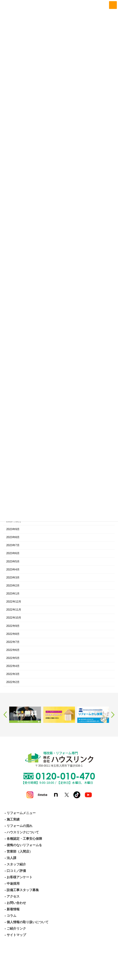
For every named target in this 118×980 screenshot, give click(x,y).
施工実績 (13, 819)
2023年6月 (13, 553)
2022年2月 (13, 682)
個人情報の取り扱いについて (28, 922)
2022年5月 (13, 658)
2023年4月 (13, 569)
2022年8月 (13, 634)
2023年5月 (13, 561)
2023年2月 (13, 586)
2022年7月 (13, 642)
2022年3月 (13, 674)
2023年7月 (13, 545)
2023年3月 (13, 578)
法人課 (12, 858)
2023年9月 (13, 529)
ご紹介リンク (16, 928)
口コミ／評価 (16, 871)
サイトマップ (16, 935)
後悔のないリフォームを (24, 845)
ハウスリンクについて (23, 832)
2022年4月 (13, 666)
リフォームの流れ (20, 826)
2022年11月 (14, 610)
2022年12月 (14, 602)
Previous (5, 715)
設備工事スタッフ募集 (23, 890)
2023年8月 (13, 537)
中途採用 (13, 884)
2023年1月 (13, 594)
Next (113, 715)
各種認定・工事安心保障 (24, 839)
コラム (12, 916)
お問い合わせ (16, 903)
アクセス (13, 896)
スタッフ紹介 (16, 864)
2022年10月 (14, 618)
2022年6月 (13, 650)
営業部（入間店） (20, 851)
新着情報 (13, 909)
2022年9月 (13, 626)
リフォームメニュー (21, 813)
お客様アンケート (20, 877)
